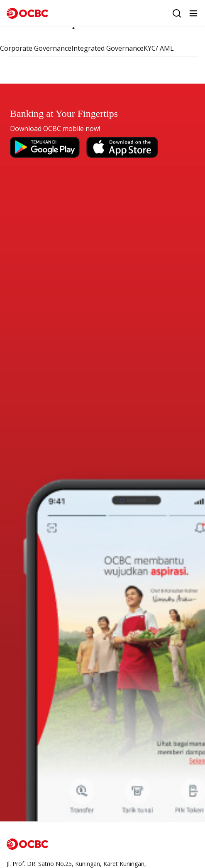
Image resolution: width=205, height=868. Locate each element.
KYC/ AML (159, 48)
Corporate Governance (36, 48)
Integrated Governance (107, 48)
